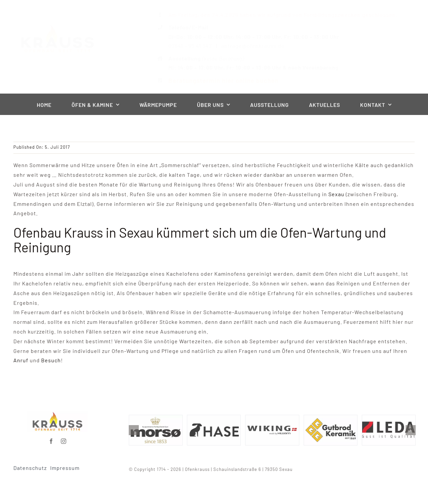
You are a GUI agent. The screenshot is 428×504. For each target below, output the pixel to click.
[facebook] (51, 439)
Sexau (336, 194)
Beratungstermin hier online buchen (218, 80)
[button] (136, 430)
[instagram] (64, 439)
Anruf (22, 360)
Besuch (51, 360)
